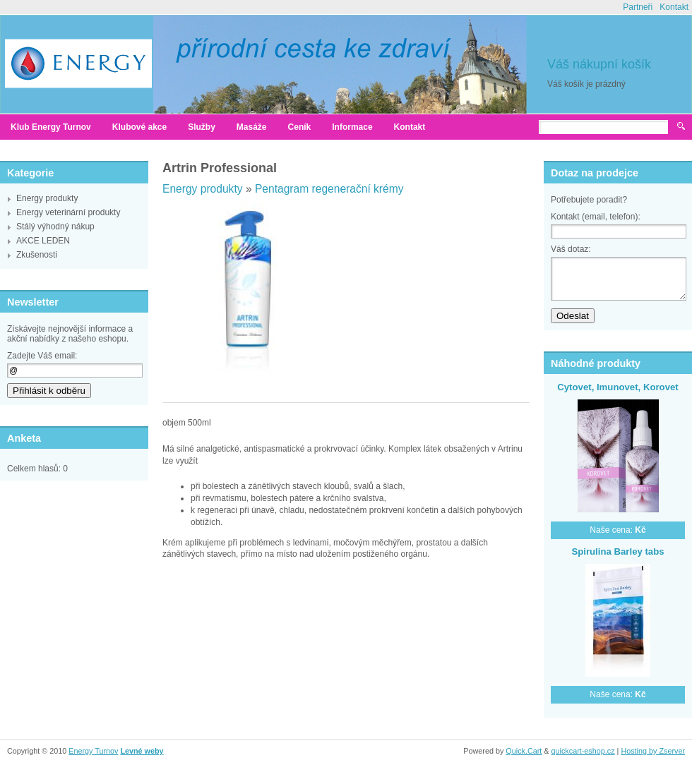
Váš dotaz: (571, 249)
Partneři (638, 7)
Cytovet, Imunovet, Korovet (618, 387)
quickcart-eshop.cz (583, 751)
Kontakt (674, 7)
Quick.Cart (524, 751)
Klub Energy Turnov (51, 127)
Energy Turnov (93, 751)
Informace (352, 127)
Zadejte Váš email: (42, 356)
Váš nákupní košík (599, 64)
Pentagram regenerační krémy (329, 189)
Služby (202, 127)
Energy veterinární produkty (68, 212)
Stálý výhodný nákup (55, 227)
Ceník (300, 127)
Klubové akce (139, 127)
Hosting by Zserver (653, 751)
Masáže (252, 127)
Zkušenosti (37, 255)
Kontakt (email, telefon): (596, 217)
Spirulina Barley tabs (618, 551)
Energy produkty (47, 198)
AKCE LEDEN (43, 241)
